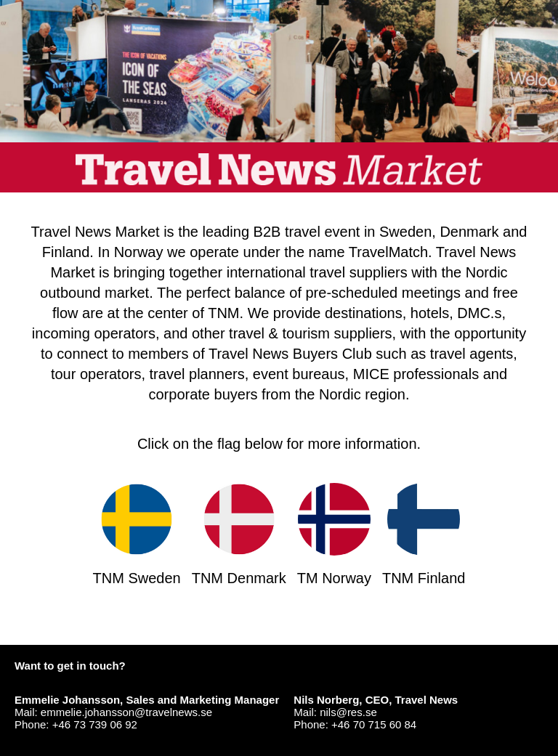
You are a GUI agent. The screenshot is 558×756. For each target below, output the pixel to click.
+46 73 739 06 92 (95, 724)
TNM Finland (424, 535)
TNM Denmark (239, 535)
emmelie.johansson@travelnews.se (126, 712)
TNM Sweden (137, 535)
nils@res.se (348, 712)
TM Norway (334, 535)
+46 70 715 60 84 (374, 724)
